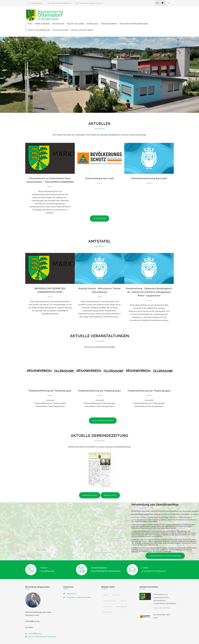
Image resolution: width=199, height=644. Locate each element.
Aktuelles (108, 596)
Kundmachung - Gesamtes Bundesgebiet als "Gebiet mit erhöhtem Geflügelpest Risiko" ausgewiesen (149, 281)
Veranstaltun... (110, 590)
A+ (157, 3)
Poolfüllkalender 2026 (110, 19)
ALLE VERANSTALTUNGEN (103, 410)
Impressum (72, 582)
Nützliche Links (132, 19)
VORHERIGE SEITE (90, 484)
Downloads (132, 13)
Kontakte (116, 584)
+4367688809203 (35, 622)
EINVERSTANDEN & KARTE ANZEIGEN (165, 545)
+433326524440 (37, 3)
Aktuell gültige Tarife (153, 19)
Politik (124, 590)
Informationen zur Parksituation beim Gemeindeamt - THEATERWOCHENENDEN (164, 588)
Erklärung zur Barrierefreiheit (79, 586)
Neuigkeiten (98, 13)
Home (69, 13)
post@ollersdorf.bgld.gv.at (61, 3)
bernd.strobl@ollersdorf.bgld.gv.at (42, 625)
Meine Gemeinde (82, 13)
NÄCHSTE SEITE (110, 484)
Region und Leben (115, 13)
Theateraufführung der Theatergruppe (50, 380)
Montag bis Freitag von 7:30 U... (92, 3)
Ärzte (106, 584)
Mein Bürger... (122, 596)
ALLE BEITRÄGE (99, 208)
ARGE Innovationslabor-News (81, 19)
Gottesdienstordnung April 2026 (149, 167)
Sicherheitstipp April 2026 (100, 167)
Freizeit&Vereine (148, 13)
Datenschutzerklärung (132, 639)
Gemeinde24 (78, 639)
